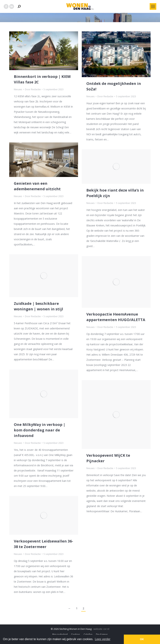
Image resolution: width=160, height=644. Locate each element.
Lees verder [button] (103, 639)
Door (33, 89)
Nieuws (18, 89)
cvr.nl (106, 629)
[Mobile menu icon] (153, 6)
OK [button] (142, 639)
